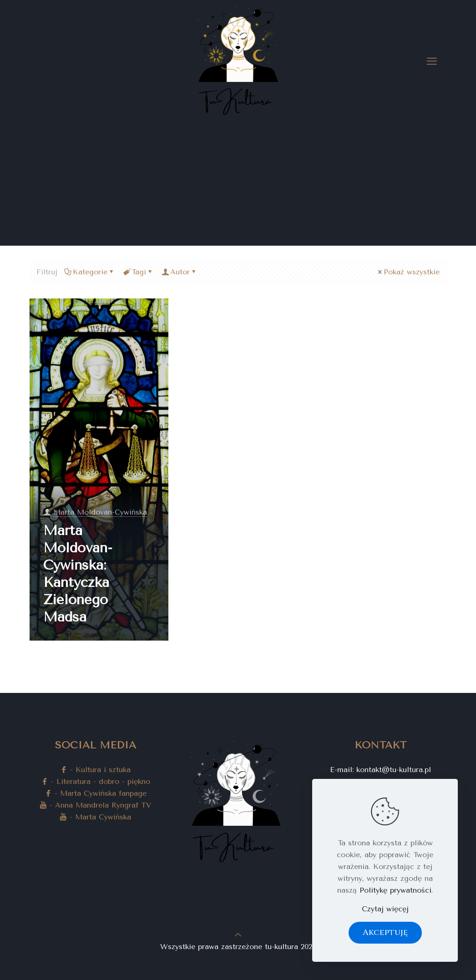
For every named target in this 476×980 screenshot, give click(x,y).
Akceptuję (385, 932)
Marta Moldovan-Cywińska (100, 512)
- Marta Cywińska (95, 817)
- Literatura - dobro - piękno (96, 781)
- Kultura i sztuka (95, 770)
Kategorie (89, 272)
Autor (179, 272)
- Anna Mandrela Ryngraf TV (95, 805)
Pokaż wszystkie (408, 272)
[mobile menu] (432, 61)
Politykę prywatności (395, 890)
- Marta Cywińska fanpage (96, 793)
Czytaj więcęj (385, 909)
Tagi (138, 272)
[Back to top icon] (238, 935)
